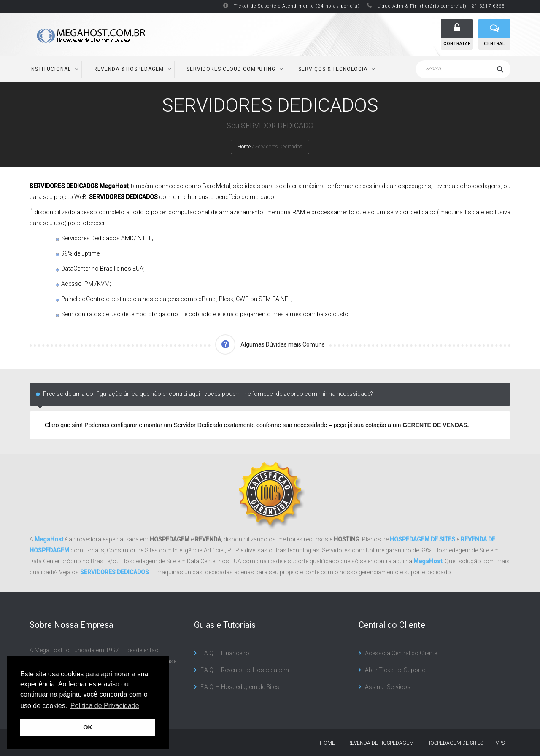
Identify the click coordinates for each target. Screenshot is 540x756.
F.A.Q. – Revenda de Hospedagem (245, 670)
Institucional (50, 69)
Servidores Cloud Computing (231, 69)
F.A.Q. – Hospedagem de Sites (240, 687)
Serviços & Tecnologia (333, 69)
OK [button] (88, 727)
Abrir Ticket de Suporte (395, 670)
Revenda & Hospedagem (129, 69)
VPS (500, 743)
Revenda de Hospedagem (381, 743)
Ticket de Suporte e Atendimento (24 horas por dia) (297, 6)
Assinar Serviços (388, 687)
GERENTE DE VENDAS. (436, 425)
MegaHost (49, 539)
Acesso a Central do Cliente (401, 653)
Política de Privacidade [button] (105, 706)
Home (244, 147)
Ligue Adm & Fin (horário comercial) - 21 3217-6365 (441, 6)
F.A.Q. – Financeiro (225, 653)
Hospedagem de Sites (455, 743)
